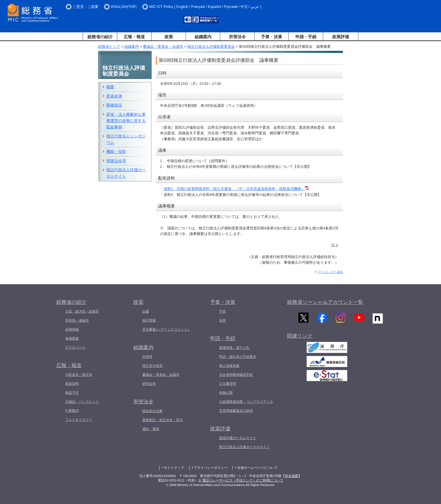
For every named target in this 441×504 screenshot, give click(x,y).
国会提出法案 (152, 411)
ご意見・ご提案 (86, 7)
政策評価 (341, 37)
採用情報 (72, 329)
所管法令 (237, 37)
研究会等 (149, 384)
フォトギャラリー (79, 420)
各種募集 (72, 338)
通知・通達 (151, 429)
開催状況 (114, 105)
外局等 (147, 357)
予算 (222, 311)
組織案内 (203, 37)
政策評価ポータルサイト (238, 438)
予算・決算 (272, 37)
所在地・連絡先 (77, 320)
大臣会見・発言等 (79, 375)
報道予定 (72, 393)
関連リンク (300, 338)
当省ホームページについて (257, 468)
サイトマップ (174, 468)
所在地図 (292, 476)
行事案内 (72, 411)
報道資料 (72, 384)
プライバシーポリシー (211, 468)
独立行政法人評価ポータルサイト (126, 173)
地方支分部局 (152, 366)
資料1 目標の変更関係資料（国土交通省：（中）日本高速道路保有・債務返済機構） (236, 189)
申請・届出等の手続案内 (238, 357)
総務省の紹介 (100, 37)
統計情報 (149, 320)
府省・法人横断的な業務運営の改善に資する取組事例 (126, 121)
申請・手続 (306, 37)
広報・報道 (134, 37)
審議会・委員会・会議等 (163, 47)
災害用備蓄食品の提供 (236, 411)
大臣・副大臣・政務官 (82, 311)
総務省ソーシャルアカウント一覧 (325, 302)
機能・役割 (116, 152)
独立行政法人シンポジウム (126, 139)
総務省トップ (109, 47)
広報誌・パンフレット (82, 402)
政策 (169, 37)
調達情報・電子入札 (234, 348)
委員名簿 (114, 96)
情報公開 (226, 393)
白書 (146, 311)
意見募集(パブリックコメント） (166, 329)
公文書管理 (228, 384)
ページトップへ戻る (330, 272)
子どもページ (75, 347)
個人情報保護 (229, 366)
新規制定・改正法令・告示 (163, 420)
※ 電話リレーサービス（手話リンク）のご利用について (241, 480)
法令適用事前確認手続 (236, 375)
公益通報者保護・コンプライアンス (246, 402)
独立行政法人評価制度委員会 (211, 47)
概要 (110, 87)
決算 (222, 320)
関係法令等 (116, 161)
